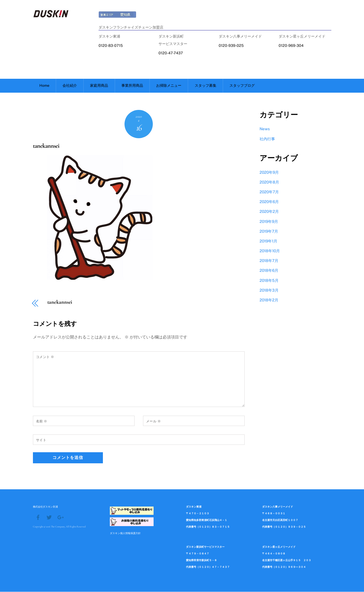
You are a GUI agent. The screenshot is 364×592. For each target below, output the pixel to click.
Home (44, 86)
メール (154, 421)
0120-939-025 (231, 45)
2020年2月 (269, 212)
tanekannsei (46, 146)
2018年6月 (269, 271)
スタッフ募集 (206, 86)
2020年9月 (269, 173)
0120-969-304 (291, 45)
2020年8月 (269, 182)
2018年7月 (269, 261)
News (265, 129)
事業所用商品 (132, 86)
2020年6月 (269, 202)
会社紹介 (70, 86)
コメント (45, 357)
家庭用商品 (99, 86)
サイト (41, 440)
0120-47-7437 (171, 53)
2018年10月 (270, 251)
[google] (60, 517)
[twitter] (49, 517)
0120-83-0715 (111, 45)
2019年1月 (268, 241)
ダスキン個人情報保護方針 (125, 533)
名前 (42, 421)
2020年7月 (269, 192)
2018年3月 (269, 290)
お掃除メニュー (169, 86)
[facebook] (38, 517)
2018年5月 (269, 281)
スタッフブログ (242, 86)
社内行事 (267, 139)
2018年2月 (269, 300)
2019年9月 (269, 222)
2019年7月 (269, 232)
